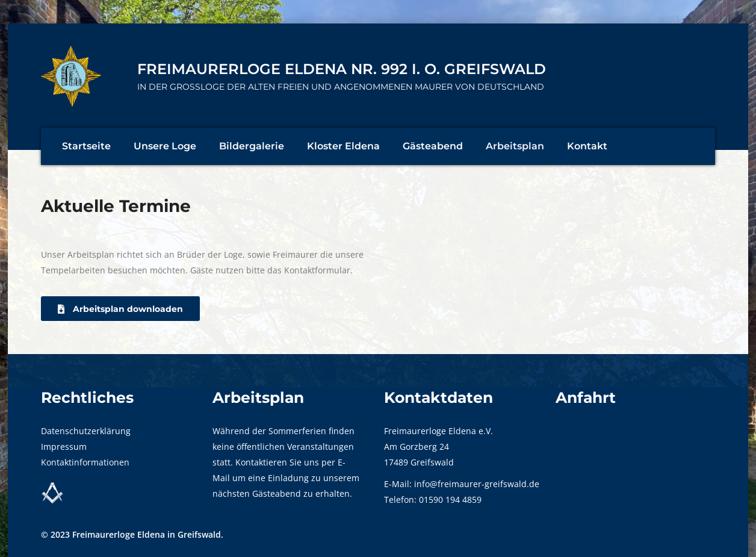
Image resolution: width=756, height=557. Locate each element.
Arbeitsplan (515, 146)
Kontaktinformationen (85, 462)
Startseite (86, 146)
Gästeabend (433, 146)
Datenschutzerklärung (86, 431)
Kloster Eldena (343, 146)
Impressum (64, 447)
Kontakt (587, 146)
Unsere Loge (165, 146)
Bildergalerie (252, 146)
